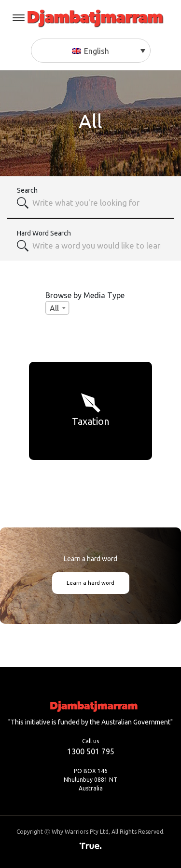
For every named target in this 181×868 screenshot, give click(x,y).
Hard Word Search (44, 233)
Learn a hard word (90, 583)
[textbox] (98, 246)
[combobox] (98, 203)
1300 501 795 (91, 751)
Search (27, 190)
